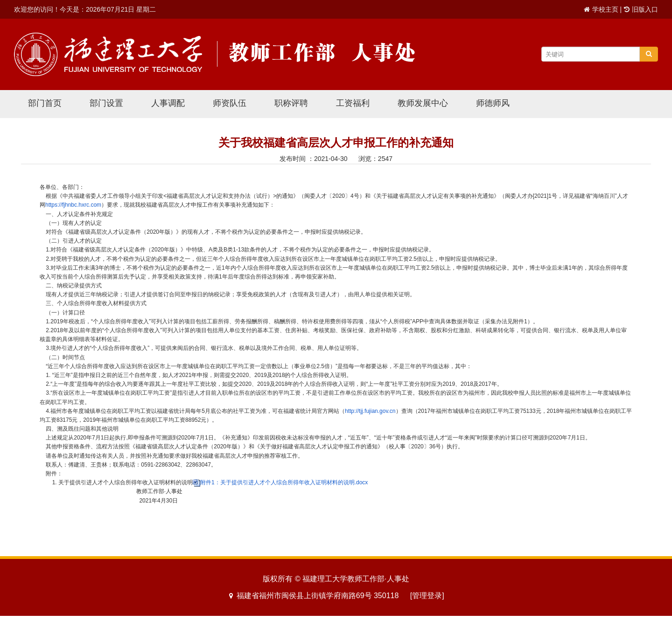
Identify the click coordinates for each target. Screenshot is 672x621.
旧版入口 (645, 9)
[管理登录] (427, 596)
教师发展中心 (423, 103)
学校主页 (605, 9)
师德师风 (493, 103)
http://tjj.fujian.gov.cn (370, 411)
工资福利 (353, 103)
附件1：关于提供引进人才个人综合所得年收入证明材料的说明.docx (284, 482)
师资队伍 (230, 103)
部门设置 (106, 103)
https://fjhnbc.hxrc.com (73, 205)
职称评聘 (291, 103)
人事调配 (168, 103)
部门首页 (45, 103)
